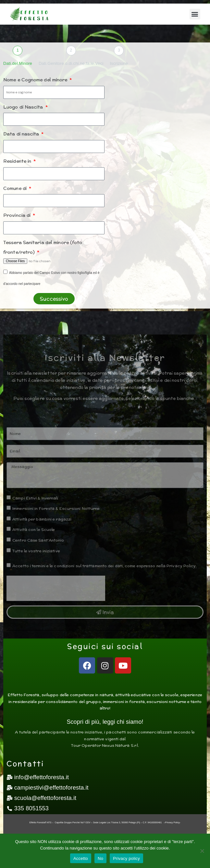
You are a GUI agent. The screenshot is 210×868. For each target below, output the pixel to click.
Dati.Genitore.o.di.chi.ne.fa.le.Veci (71, 63)
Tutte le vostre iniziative (36, 551)
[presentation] (56, 588)
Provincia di (18, 215)
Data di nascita (22, 134)
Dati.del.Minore (18, 63)
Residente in (18, 161)
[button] (195, 14)
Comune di (16, 188)
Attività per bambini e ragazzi (42, 519)
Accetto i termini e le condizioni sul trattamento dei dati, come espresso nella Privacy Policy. (105, 566)
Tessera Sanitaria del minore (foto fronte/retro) (43, 247)
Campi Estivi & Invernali (35, 498)
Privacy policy (126, 858)
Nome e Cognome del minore (36, 80)
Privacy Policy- (173, 822)
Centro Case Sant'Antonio (38, 540)
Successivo (54, 299)
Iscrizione (119, 63)
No (100, 858)
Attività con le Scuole (34, 529)
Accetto (81, 858)
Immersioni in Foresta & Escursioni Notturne (56, 508)
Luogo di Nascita (24, 107)
